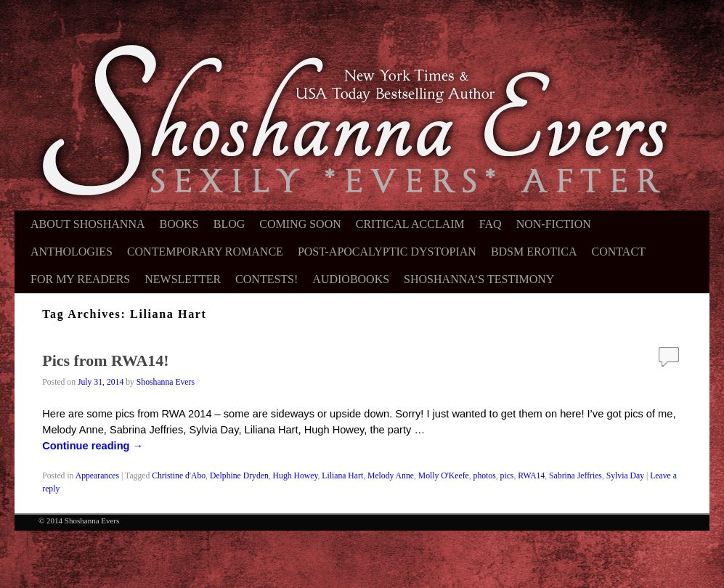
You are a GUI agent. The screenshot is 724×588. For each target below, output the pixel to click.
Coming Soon (300, 224)
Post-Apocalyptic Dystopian (387, 252)
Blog (229, 224)
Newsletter (183, 279)
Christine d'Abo (179, 476)
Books (179, 224)
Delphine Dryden (239, 476)
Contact (619, 252)
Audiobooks (351, 279)
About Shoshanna (88, 224)
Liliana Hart (342, 476)
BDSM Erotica (534, 252)
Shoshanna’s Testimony (479, 279)
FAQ (491, 224)
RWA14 (531, 476)
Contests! (267, 279)
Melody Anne (391, 476)
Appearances (97, 476)
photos (485, 476)
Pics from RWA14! (105, 360)
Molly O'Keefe (444, 476)
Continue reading (93, 446)
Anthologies (72, 252)
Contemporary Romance (205, 252)
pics (507, 476)
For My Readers (80, 279)
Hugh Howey (296, 476)
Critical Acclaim (410, 224)
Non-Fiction (554, 224)
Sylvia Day (625, 476)
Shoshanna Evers (166, 382)
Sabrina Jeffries (575, 476)
